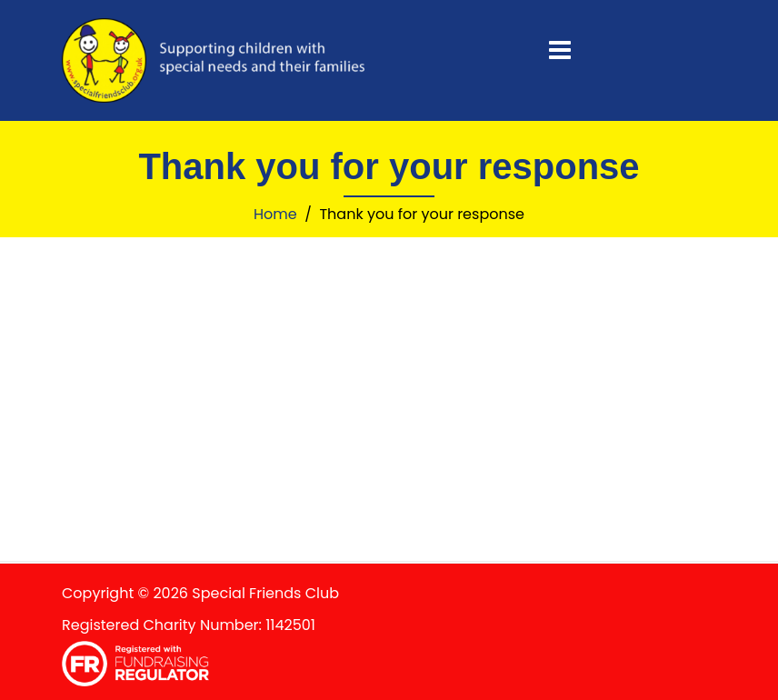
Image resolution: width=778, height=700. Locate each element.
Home (275, 214)
